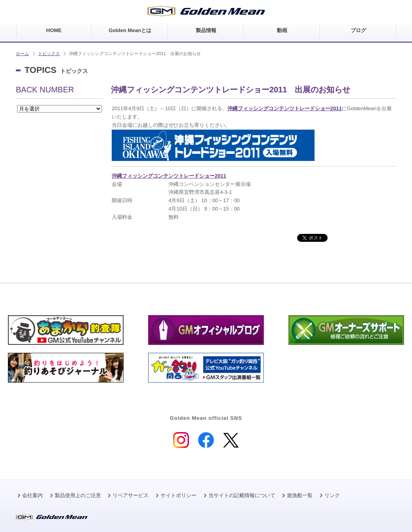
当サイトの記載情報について (242, 495)
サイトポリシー (178, 495)
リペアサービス (131, 495)
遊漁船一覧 (300, 495)
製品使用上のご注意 (78, 495)
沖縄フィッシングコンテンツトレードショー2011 (285, 108)
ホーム (22, 54)
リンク (332, 495)
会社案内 (32, 495)
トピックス (49, 54)
